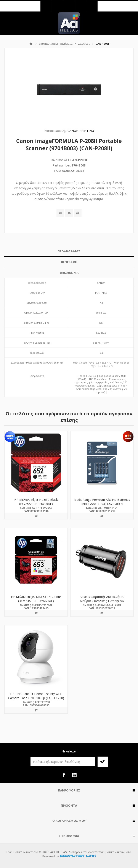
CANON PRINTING (81, 131)
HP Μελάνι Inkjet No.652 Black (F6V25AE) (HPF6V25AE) (36, 502)
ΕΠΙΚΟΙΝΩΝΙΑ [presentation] (69, 272)
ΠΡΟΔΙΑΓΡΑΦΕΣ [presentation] (69, 251)
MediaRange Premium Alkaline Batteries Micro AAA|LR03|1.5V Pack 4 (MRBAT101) (102, 504)
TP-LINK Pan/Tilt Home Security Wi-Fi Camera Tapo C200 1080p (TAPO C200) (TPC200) (36, 698)
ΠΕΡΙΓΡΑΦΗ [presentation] (69, 262)
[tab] (69, 251)
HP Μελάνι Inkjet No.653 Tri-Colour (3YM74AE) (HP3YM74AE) (36, 599)
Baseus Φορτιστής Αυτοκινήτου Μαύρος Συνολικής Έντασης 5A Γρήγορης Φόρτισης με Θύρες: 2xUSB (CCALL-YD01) (102, 603)
